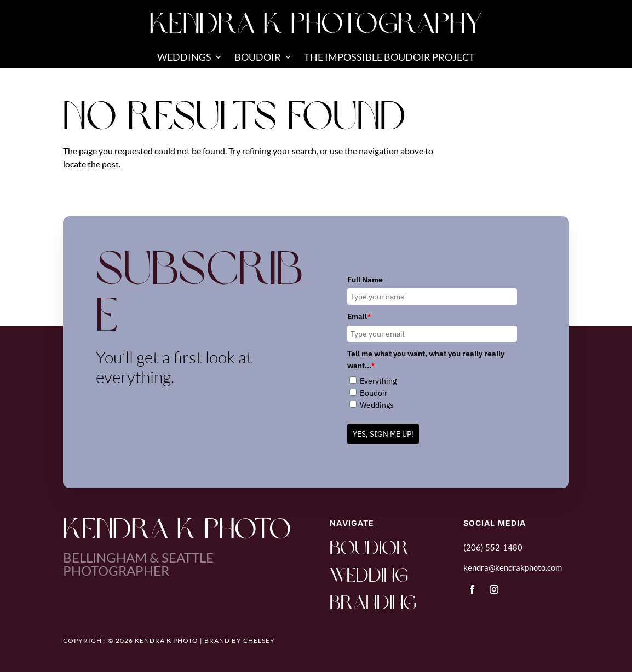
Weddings (184, 58)
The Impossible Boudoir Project (389, 58)
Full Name (365, 280)
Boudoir (258, 58)
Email (359, 316)
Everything (378, 381)
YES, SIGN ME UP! (383, 434)
